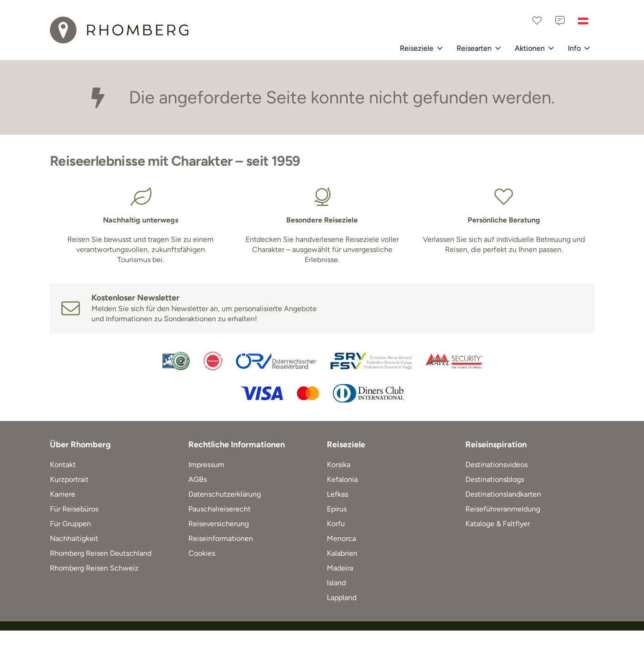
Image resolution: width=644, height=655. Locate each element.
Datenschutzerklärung (225, 494)
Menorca (341, 538)
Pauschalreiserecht (220, 509)
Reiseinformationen (221, 538)
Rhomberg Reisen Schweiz (94, 568)
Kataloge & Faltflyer (498, 524)
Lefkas (337, 494)
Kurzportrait (69, 479)
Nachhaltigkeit (74, 538)
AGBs (198, 479)
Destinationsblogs (495, 479)
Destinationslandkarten (503, 494)
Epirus (337, 509)
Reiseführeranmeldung (503, 509)
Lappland (342, 598)
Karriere (63, 494)
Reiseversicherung (219, 524)
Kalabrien (342, 553)
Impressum (206, 465)
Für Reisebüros (74, 509)
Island (336, 583)
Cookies (202, 553)
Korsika (339, 465)
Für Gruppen (70, 524)
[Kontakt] (560, 21)
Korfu (336, 524)
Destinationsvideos (497, 465)
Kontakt (63, 465)
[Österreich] (583, 21)
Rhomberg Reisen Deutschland (101, 553)
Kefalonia (342, 479)
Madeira (340, 568)
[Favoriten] (537, 21)
